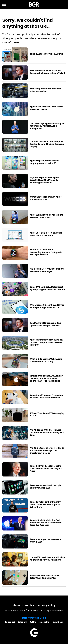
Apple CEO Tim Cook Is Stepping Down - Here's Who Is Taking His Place (46, 469)
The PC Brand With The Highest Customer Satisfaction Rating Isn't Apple (47, 433)
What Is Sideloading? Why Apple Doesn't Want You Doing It (46, 360)
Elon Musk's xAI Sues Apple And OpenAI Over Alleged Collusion (45, 324)
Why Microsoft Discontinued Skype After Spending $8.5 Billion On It (47, 306)
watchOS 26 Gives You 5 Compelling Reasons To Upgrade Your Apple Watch (46, 252)
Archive (29, 605)
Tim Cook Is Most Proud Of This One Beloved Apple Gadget (47, 270)
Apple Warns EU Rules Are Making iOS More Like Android (46, 216)
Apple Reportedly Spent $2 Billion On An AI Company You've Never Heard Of (46, 342)
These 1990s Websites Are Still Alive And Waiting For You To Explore (47, 559)
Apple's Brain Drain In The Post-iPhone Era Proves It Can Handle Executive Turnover (46, 523)
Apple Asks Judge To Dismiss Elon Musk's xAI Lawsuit (46, 108)
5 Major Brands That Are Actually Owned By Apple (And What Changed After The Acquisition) (46, 378)
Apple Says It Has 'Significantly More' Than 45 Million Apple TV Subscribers (45, 505)
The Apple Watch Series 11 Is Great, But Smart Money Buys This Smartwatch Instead (47, 451)
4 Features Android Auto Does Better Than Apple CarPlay (44, 577)
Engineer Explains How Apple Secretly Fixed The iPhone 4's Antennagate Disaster (44, 180)
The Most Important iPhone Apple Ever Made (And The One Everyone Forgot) (47, 144)
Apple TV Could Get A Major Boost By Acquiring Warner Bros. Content (47, 288)
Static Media (20, 611)
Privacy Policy (47, 605)
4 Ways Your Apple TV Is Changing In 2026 (47, 415)
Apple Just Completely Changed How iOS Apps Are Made (46, 234)
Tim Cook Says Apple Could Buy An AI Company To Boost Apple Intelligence (47, 126)
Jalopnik (22, 622)
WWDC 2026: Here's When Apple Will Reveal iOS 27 (46, 198)
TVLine (33, 622)
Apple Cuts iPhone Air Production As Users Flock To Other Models (46, 397)
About (16, 605)
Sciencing (44, 622)
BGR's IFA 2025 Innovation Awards (46, 54)
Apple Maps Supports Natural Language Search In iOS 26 (44, 162)
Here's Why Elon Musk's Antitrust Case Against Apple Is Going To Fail (47, 72)
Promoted (8, 49)
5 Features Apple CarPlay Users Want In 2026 (45, 541)
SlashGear (58, 622)
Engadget (10, 622)
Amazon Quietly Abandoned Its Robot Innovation (45, 90)
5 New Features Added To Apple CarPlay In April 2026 (45, 487)
